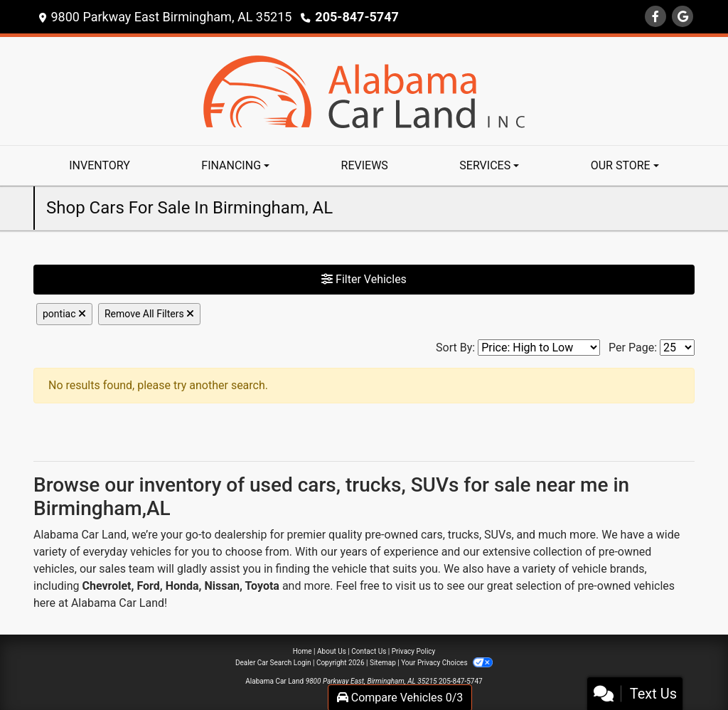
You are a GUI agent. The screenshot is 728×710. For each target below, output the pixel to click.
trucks (464, 535)
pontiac (64, 314)
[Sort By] (539, 348)
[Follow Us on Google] (682, 17)
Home (303, 651)
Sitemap (383, 663)
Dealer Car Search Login (273, 663)
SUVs (498, 535)
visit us (413, 586)
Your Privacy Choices (447, 663)
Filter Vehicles (364, 279)
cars (432, 535)
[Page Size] (677, 348)
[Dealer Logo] (364, 90)
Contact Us (369, 651)
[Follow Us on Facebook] (655, 17)
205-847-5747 (357, 17)
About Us (332, 651)
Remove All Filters (149, 314)
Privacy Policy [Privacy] (414, 651)
